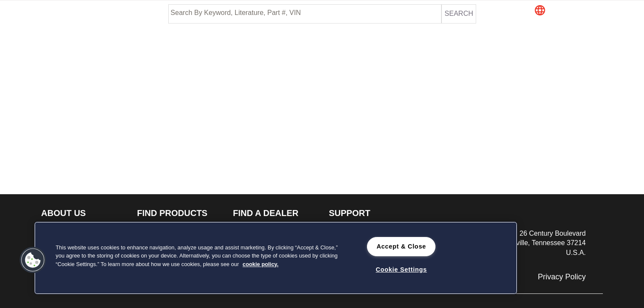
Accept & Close (401, 246)
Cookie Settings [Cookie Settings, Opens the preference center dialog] (401, 269)
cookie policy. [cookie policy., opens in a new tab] (261, 264)
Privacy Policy (562, 277)
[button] (576, 11)
